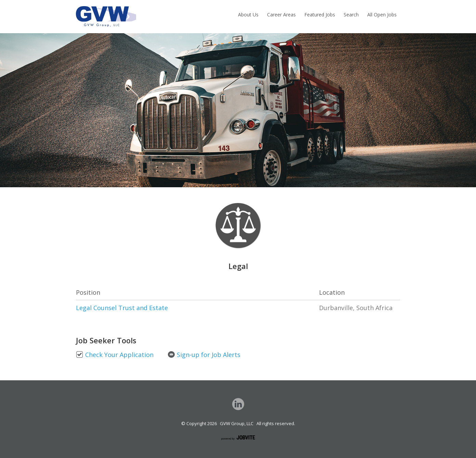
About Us (248, 15)
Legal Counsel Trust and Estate (122, 308)
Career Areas (281, 15)
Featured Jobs (320, 15)
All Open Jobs (382, 15)
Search (351, 15)
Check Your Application (115, 355)
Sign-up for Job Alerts (204, 355)
